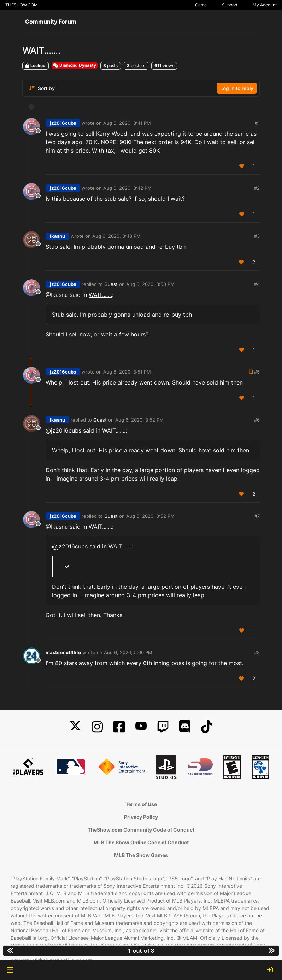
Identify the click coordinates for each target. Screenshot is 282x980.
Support (230, 5)
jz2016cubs (63, 123)
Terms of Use (141, 804)
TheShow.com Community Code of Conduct (141, 830)
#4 (257, 284)
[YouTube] (141, 727)
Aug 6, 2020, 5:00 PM (128, 652)
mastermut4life (63, 652)
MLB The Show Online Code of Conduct (141, 842)
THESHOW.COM (22, 5)
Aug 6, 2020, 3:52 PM (139, 420)
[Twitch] (163, 727)
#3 (257, 236)
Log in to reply (237, 88)
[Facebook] (119, 727)
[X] (75, 727)
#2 (257, 188)
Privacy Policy (141, 817)
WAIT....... (100, 295)
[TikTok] (207, 727)
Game (201, 5)
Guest (111, 284)
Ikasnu (57, 236)
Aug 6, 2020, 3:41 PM (127, 123)
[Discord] (185, 727)
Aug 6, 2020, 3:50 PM (150, 284)
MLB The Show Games (141, 855)
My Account (265, 5)
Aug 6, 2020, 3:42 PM (127, 188)
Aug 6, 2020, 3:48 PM (116, 236)
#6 (257, 420)
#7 (257, 516)
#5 (257, 372)
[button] (10, 970)
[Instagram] (97, 727)
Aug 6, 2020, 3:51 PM (127, 372)
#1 (257, 123)
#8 (257, 652)
